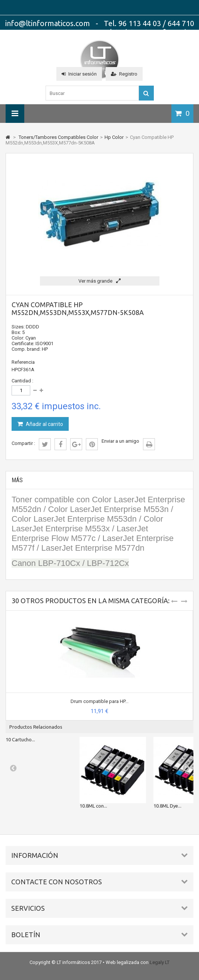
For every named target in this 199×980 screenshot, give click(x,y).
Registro (124, 74)
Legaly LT (160, 962)
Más (17, 480)
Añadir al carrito (44, 424)
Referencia (23, 362)
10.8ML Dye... (167, 806)
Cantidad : (22, 381)
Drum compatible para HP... (99, 701)
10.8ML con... (93, 806)
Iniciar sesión (79, 74)
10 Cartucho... (20, 739)
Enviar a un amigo (120, 441)
